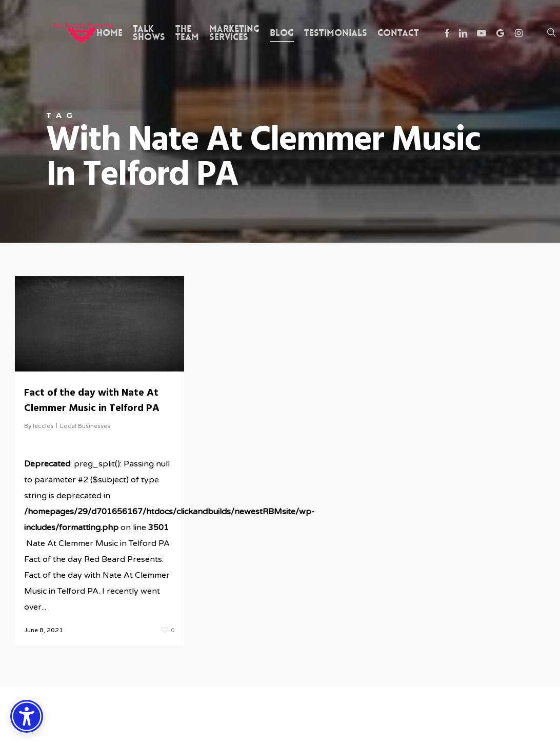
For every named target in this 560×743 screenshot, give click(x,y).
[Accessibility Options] (27, 716)
